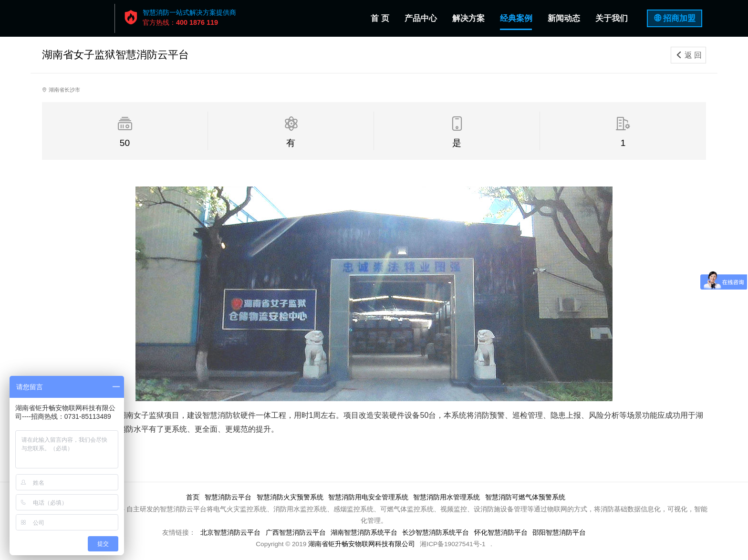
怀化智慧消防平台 (502, 533)
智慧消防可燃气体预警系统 (527, 497)
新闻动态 (564, 18)
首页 (191, 497)
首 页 (382, 16)
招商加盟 (679, 18)
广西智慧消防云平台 (295, 533)
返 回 (688, 55)
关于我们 (612, 18)
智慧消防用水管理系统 (448, 497)
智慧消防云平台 (228, 497)
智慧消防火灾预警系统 (290, 497)
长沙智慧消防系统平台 (436, 533)
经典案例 (516, 18)
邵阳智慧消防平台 (561, 533)
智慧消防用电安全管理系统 (369, 497)
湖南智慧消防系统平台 (364, 533)
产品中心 (421, 18)
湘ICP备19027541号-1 (452, 544)
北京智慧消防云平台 (229, 533)
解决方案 (468, 18)
